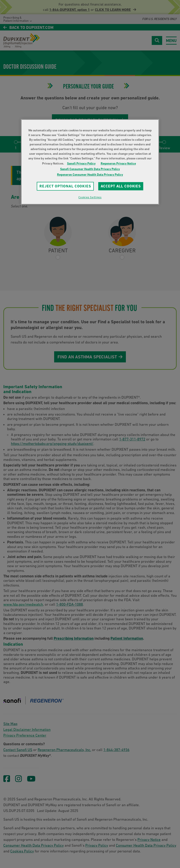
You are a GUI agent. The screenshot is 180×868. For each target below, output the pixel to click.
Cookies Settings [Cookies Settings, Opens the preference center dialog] (90, 197)
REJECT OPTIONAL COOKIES (65, 186)
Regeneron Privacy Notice (118, 163)
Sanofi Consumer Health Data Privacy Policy (90, 169)
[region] (90, 162)
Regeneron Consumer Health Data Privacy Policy (90, 175)
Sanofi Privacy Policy (81, 163)
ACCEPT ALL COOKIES (121, 186)
